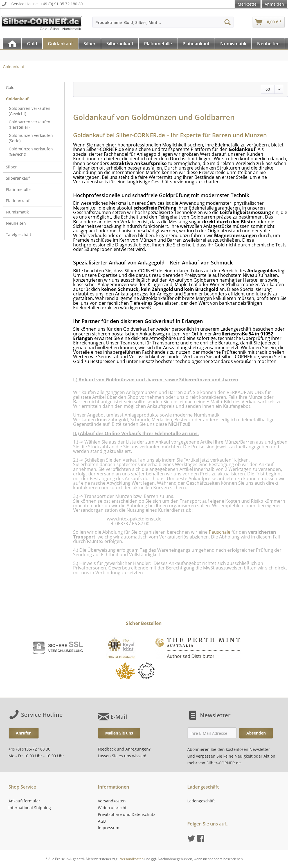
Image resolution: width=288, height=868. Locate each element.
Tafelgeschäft (19, 234)
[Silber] (90, 44)
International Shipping (30, 808)
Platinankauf (18, 201)
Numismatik (17, 212)
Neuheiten (16, 223)
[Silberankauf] (120, 44)
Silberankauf (18, 178)
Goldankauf (17, 99)
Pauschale (220, 532)
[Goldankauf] (60, 44)
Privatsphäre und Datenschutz (127, 814)
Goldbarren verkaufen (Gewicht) (30, 111)
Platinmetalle (18, 189)
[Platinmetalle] (158, 44)
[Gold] (32, 44)
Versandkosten (112, 801)
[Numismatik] (233, 44)
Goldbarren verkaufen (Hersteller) (30, 124)
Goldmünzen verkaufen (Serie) (31, 138)
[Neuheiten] (268, 44)
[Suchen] (228, 22)
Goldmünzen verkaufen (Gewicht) (31, 152)
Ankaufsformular (24, 801)
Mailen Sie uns (119, 733)
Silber (11, 167)
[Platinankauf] (196, 44)
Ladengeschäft (201, 801)
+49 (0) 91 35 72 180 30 (62, 4)
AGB (102, 821)
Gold (10, 87)
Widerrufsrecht (112, 808)
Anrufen (24, 733)
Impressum (109, 828)
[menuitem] (163, 25)
